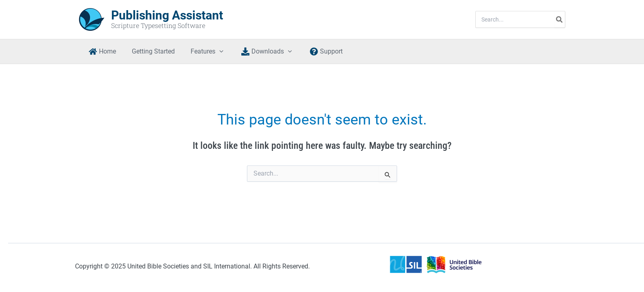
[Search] (560, 19)
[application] (212, 52)
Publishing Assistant (167, 15)
